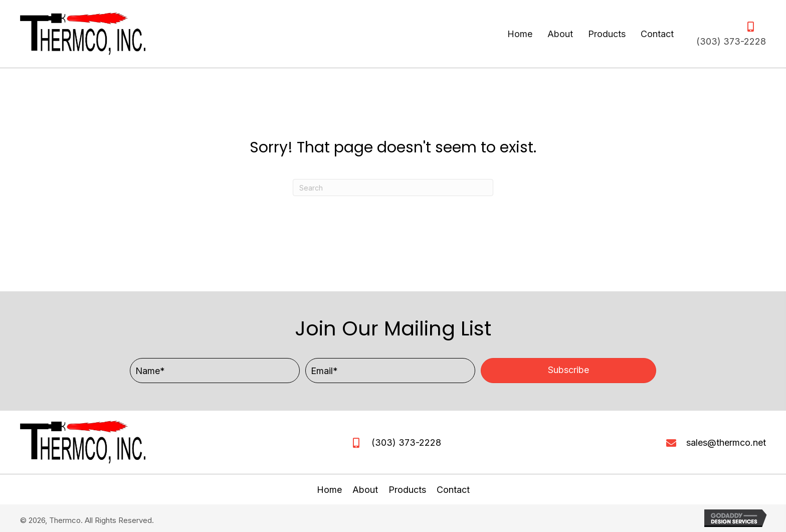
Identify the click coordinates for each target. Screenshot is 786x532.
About (365, 490)
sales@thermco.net (726, 442)
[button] (568, 371)
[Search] (393, 188)
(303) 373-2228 (731, 41)
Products (407, 490)
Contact (453, 490)
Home (329, 490)
